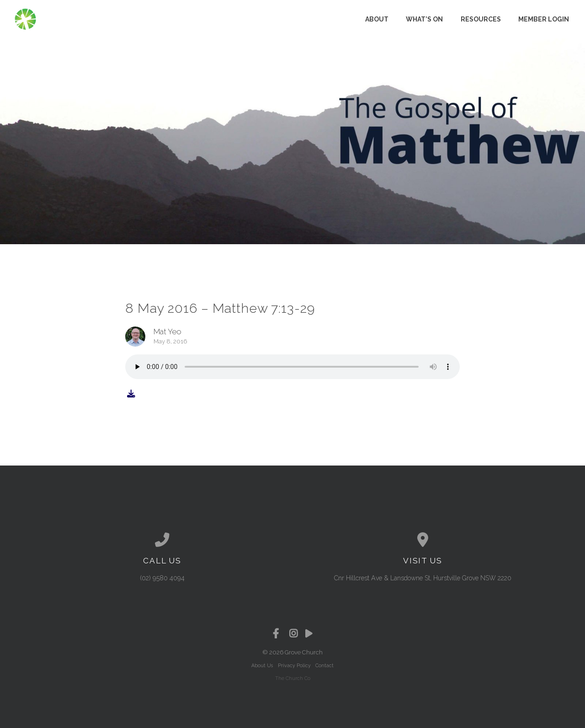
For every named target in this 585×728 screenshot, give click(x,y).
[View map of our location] (423, 540)
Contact (324, 665)
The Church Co (293, 678)
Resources (481, 19)
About (377, 19)
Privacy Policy (294, 665)
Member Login (544, 19)
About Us (262, 665)
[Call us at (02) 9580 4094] (162, 540)
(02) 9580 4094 (162, 578)
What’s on (424, 19)
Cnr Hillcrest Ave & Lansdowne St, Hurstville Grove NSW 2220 (423, 578)
